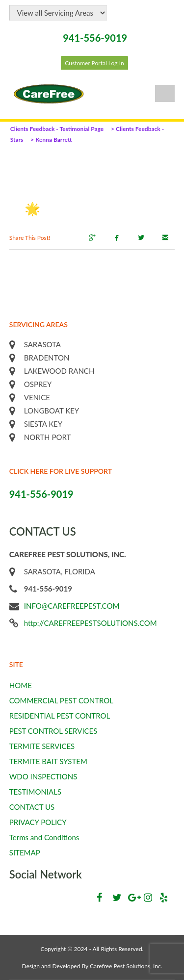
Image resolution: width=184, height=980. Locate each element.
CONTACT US (32, 807)
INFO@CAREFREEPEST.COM (72, 606)
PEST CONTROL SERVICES (53, 731)
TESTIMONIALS (35, 792)
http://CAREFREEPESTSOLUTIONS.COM (91, 623)
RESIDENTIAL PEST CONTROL (60, 716)
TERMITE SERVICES (42, 746)
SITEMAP (25, 852)
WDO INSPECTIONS (43, 776)
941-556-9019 (95, 38)
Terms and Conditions (44, 837)
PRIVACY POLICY (38, 822)
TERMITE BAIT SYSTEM (48, 761)
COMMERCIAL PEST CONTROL (61, 700)
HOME (21, 685)
